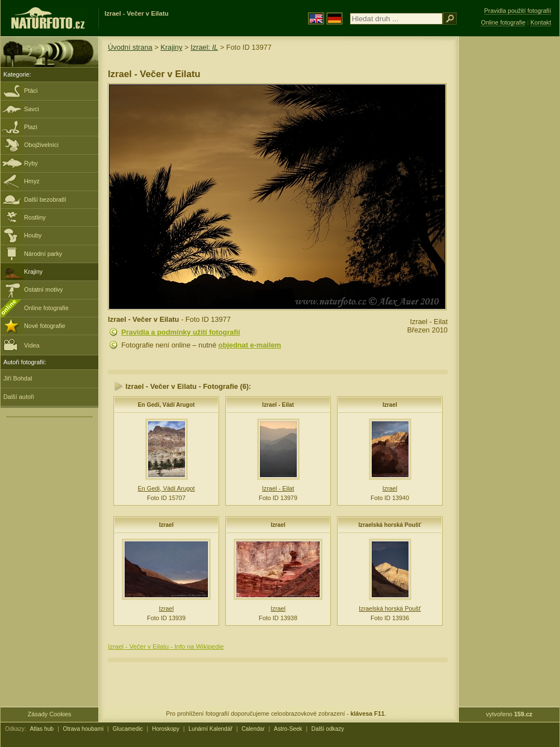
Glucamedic (128, 729)
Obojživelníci (41, 145)
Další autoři (19, 397)
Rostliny (35, 217)
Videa (22, 344)
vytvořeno (509, 714)
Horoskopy (166, 729)
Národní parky (43, 254)
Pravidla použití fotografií (518, 11)
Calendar (253, 729)
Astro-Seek (288, 729)
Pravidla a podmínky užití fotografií (181, 332)
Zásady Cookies (50, 714)
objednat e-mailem (250, 345)
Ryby (31, 163)
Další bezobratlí (45, 199)
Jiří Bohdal (18, 378)
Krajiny (33, 272)
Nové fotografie (45, 326)
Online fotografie (46, 308)
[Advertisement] (509, 215)
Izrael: (204, 47)
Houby (33, 235)
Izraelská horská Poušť (390, 525)
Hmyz (32, 181)
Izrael (390, 405)
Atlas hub (42, 729)
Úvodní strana (130, 47)
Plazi (31, 127)
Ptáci (31, 91)
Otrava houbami (83, 729)
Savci (32, 109)
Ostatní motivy (44, 289)
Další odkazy (328, 729)
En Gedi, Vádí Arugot (167, 405)
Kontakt (541, 22)
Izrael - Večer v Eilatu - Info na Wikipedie (166, 646)
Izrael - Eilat (278, 405)
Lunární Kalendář (210, 729)
